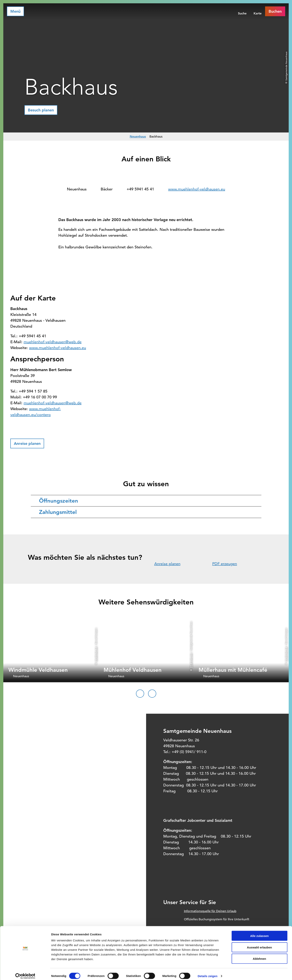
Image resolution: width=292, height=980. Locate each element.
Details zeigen (207, 972)
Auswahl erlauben (259, 944)
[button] (41, 110)
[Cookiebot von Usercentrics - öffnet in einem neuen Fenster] (25, 972)
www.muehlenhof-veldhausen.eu (197, 189)
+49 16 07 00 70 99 (40, 397)
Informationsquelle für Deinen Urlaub (210, 911)
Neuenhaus (138, 136)
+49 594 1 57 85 (33, 391)
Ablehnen (259, 955)
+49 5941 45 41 (140, 189)
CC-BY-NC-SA (96, 654)
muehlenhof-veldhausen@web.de (53, 342)
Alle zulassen (259, 932)
